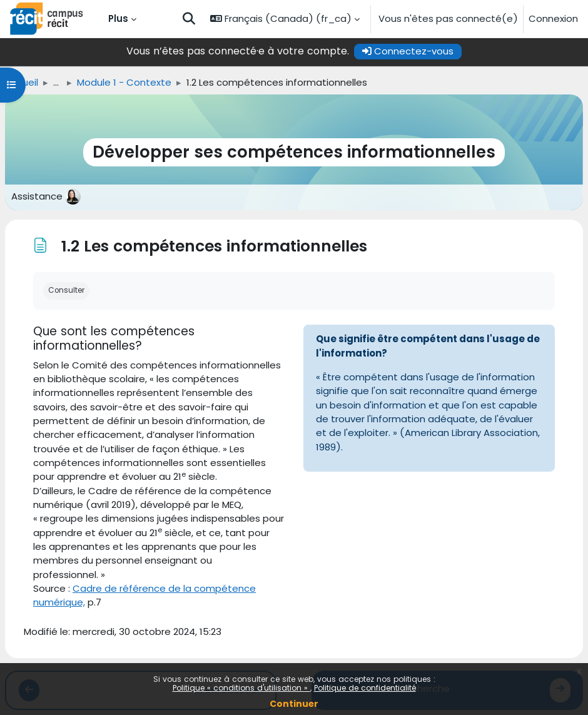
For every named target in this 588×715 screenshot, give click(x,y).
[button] (189, 19)
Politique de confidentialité (365, 688)
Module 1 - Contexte (124, 82)
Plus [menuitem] (118, 18)
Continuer (294, 704)
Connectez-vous (408, 51)
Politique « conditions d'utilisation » (241, 688)
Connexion (553, 18)
